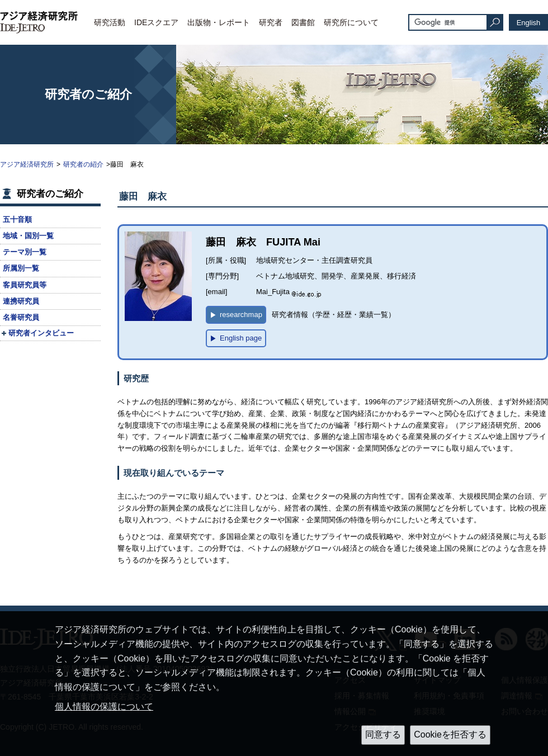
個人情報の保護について (104, 707)
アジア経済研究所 (27, 164)
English (529, 23)
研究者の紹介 (83, 164)
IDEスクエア (156, 22)
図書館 (303, 22)
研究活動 (110, 22)
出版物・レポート (219, 22)
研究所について (351, 22)
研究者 (271, 22)
